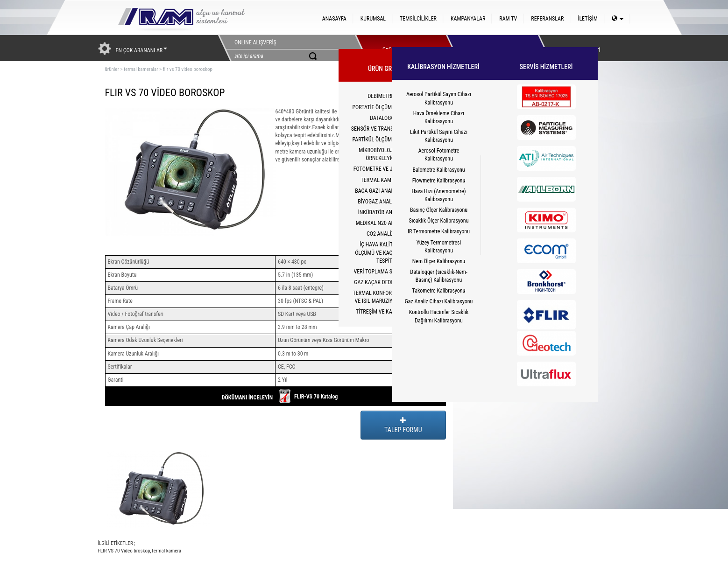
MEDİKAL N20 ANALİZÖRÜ (385, 223)
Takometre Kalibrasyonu (439, 291)
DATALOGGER (385, 118)
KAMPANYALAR (468, 19)
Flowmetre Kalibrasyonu (439, 181)
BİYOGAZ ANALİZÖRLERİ (385, 202)
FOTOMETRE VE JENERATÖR (385, 169)
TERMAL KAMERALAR (385, 180)
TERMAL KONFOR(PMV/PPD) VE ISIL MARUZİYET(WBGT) (385, 297)
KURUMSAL (373, 19)
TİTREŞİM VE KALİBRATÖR (385, 312)
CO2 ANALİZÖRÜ (385, 234)
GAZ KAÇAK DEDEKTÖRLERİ (385, 282)
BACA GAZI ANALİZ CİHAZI (385, 191)
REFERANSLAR (547, 19)
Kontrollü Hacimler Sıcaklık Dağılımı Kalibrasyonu (439, 316)
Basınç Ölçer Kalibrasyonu (439, 210)
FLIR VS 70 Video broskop (124, 551)
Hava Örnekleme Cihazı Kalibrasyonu (439, 117)
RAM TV (508, 19)
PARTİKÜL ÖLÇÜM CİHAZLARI (385, 140)
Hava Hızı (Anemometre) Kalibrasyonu (438, 195)
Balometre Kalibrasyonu (438, 170)
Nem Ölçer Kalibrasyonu (439, 261)
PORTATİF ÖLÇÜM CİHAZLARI (385, 107)
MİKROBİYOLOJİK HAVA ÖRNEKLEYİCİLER (385, 154)
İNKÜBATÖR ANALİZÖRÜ (385, 212)
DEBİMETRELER (385, 96)
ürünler (112, 69)
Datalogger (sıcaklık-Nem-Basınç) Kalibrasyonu (438, 276)
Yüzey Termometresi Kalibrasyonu (439, 247)
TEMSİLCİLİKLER (418, 19)
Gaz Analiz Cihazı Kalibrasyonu (439, 301)
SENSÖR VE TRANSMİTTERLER (385, 129)
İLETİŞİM (587, 19)
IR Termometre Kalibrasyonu (439, 231)
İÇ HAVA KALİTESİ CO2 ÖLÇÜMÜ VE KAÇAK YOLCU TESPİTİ (385, 252)
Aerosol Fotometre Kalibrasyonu (439, 155)
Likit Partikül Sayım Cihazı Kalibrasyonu (439, 136)
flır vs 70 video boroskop (188, 69)
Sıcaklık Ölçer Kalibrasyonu (439, 221)
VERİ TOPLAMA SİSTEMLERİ (385, 272)
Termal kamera (166, 551)
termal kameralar (141, 69)
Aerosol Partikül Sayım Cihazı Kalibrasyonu (439, 98)
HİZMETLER (489, 48)
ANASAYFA (334, 19)
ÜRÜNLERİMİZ (398, 48)
